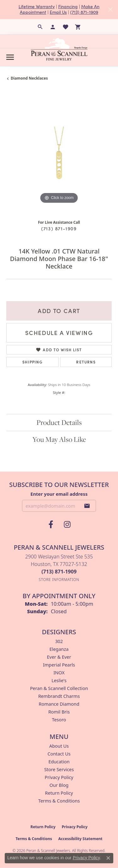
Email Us (58, 12)
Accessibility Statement (80, 839)
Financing (68, 6)
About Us (59, 746)
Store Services (59, 769)
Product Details (59, 422)
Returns (86, 362)
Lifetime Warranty (37, 6)
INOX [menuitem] (59, 673)
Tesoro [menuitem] (59, 720)
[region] (59, 153)
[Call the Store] (59, 572)
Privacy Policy (59, 777)
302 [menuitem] (59, 641)
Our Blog (59, 785)
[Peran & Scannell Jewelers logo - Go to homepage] (59, 49)
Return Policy (59, 793)
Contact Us (59, 754)
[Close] (110, 10)
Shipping (32, 362)
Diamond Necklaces (29, 78)
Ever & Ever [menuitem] (59, 657)
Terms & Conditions (59, 801)
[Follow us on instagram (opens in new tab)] (67, 525)
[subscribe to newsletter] (87, 506)
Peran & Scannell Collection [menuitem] (59, 688)
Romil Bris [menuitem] (59, 712)
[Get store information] (59, 580)
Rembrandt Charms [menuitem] (59, 696)
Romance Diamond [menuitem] (59, 704)
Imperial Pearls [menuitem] (59, 665)
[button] (40, 27)
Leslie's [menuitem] (59, 680)
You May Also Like (59, 439)
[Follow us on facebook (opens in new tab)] (51, 525)
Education (59, 762)
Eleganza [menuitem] (59, 649)
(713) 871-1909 (84, 12)
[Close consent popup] (108, 858)
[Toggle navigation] (10, 57)
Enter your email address (59, 494)
